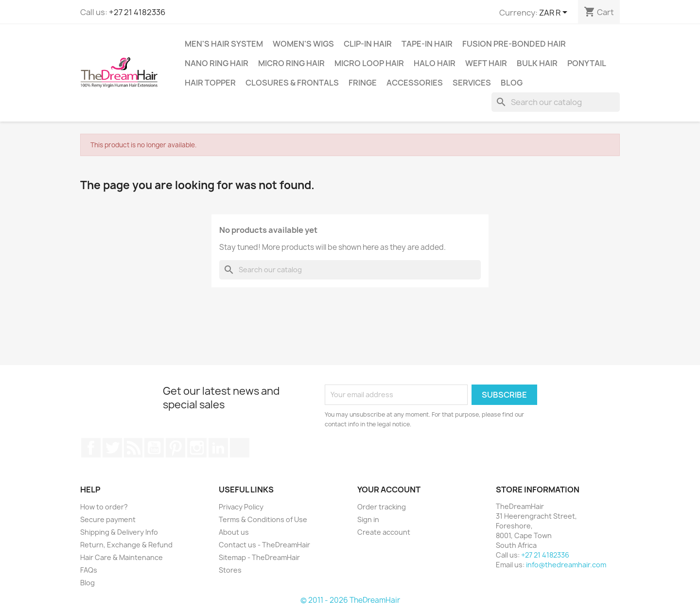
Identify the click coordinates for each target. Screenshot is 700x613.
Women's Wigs (303, 44)
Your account (389, 490)
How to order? (104, 507)
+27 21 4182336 (137, 12)
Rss (133, 448)
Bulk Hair (537, 63)
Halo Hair (435, 63)
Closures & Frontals (292, 83)
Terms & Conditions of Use (263, 519)
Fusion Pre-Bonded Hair (514, 44)
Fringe (363, 83)
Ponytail (587, 63)
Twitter (112, 448)
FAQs (89, 570)
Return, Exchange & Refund (126, 545)
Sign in (368, 519)
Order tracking (382, 507)
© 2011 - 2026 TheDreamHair (350, 600)
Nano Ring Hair (217, 63)
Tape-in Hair (427, 44)
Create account (384, 532)
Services (472, 83)
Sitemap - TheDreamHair (259, 557)
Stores (230, 570)
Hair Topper (210, 83)
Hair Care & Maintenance (122, 557)
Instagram (197, 448)
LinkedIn (218, 448)
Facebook (91, 448)
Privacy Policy (241, 507)
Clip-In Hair (368, 44)
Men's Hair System (224, 44)
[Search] (556, 102)
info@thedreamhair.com (566, 565)
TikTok (240, 448)
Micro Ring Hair (291, 63)
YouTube (154, 448)
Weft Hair (486, 63)
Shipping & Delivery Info (119, 532)
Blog (512, 83)
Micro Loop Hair (369, 63)
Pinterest (175, 448)
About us (234, 532)
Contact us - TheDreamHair (264, 545)
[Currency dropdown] (555, 13)
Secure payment (108, 519)
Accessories (415, 83)
